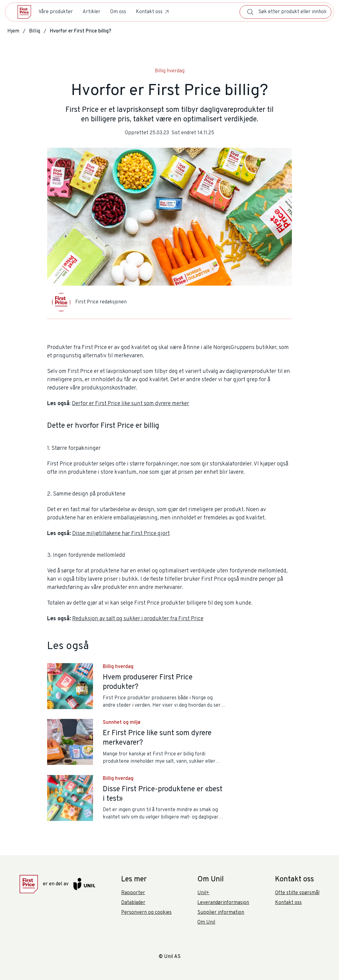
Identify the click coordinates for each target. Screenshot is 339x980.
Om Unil (206, 922)
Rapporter (133, 893)
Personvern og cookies (146, 913)
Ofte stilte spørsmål (297, 893)
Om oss (118, 12)
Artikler (91, 12)
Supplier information (221, 913)
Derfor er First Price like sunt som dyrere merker (130, 404)
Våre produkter (56, 12)
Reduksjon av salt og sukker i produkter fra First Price (138, 619)
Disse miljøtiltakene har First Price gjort (121, 534)
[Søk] (250, 12)
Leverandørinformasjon (223, 903)
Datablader (133, 903)
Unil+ (203, 893)
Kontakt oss (153, 12)
